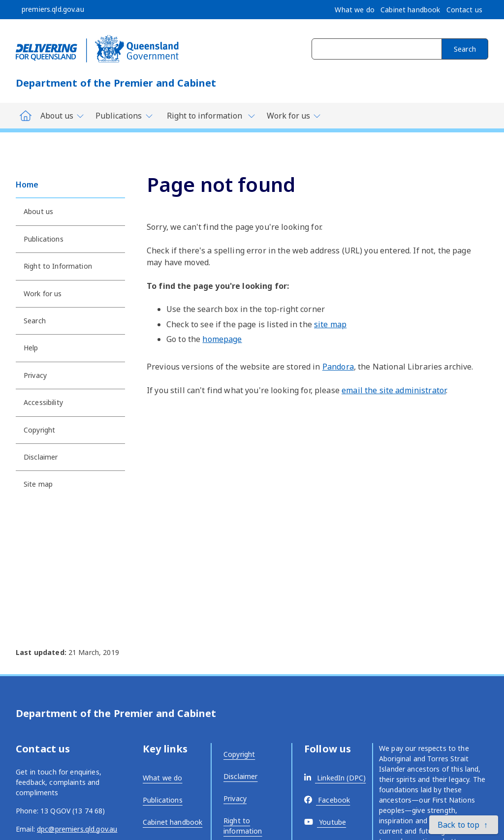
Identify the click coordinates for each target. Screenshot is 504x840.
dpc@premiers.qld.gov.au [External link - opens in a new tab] (77, 829)
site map (330, 324)
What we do (162, 778)
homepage (222, 339)
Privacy (35, 375)
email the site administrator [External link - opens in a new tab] (394, 390)
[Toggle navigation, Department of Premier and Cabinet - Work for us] (294, 116)
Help (31, 348)
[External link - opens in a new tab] (335, 778)
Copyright (39, 430)
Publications (44, 239)
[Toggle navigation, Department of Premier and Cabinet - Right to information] (210, 116)
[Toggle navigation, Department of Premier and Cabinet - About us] (63, 116)
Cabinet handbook (173, 822)
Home (27, 185)
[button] (464, 825)
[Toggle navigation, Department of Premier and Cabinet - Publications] (125, 116)
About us (38, 211)
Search (465, 49)
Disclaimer (41, 457)
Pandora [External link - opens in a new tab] (338, 367)
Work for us (43, 294)
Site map (38, 484)
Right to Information (58, 266)
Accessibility (43, 402)
